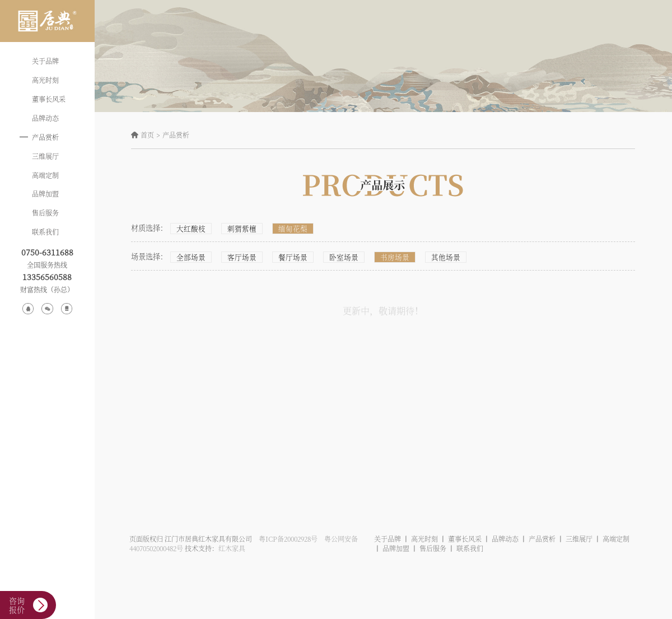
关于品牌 (45, 61)
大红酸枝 (190, 229)
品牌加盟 (45, 194)
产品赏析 (45, 137)
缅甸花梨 (287, 229)
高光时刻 (45, 80)
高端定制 (45, 175)
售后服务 (45, 213)
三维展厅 (45, 156)
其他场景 (433, 257)
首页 (147, 135)
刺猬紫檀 (239, 229)
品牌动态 (45, 118)
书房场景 (385, 257)
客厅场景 (239, 257)
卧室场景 (336, 257)
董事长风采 (49, 99)
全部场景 (190, 257)
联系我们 (45, 232)
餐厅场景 (287, 257)
